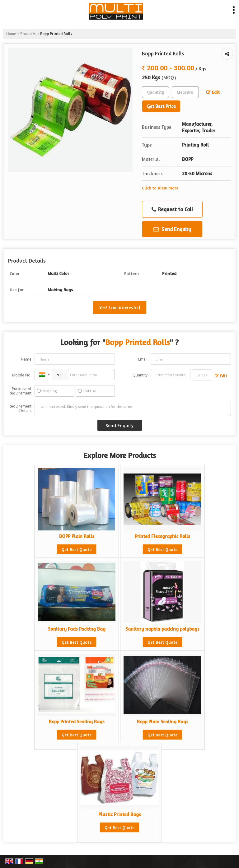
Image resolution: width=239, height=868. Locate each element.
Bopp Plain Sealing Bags (163, 722)
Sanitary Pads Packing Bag (77, 629)
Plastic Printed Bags (120, 814)
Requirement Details (20, 408)
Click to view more (160, 188)
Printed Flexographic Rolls (162, 536)
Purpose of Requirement (20, 391)
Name (26, 359)
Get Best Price (161, 106)
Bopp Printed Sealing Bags (77, 722)
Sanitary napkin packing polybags (162, 629)
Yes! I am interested (120, 308)
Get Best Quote (77, 549)
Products (28, 34)
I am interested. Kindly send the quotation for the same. (133, 408)
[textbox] (185, 92)
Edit (213, 92)
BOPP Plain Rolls (77, 536)
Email (143, 359)
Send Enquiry (172, 229)
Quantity (140, 375)
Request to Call (172, 209)
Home (11, 34)
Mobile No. (22, 375)
